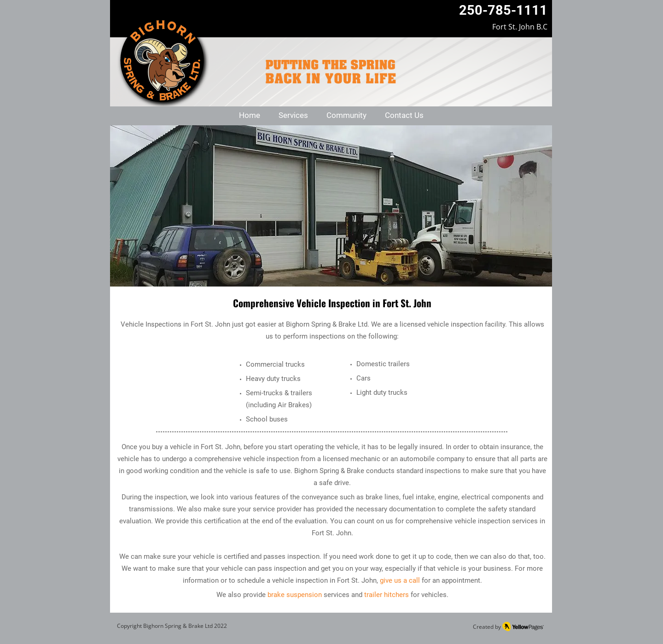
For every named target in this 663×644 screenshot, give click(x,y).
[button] (293, 116)
